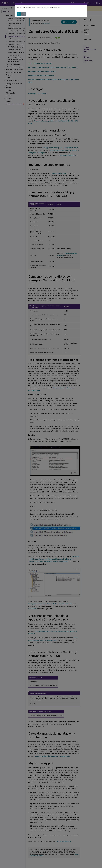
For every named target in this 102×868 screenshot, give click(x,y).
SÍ (19, 14)
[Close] (86, 4)
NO (24, 14)
